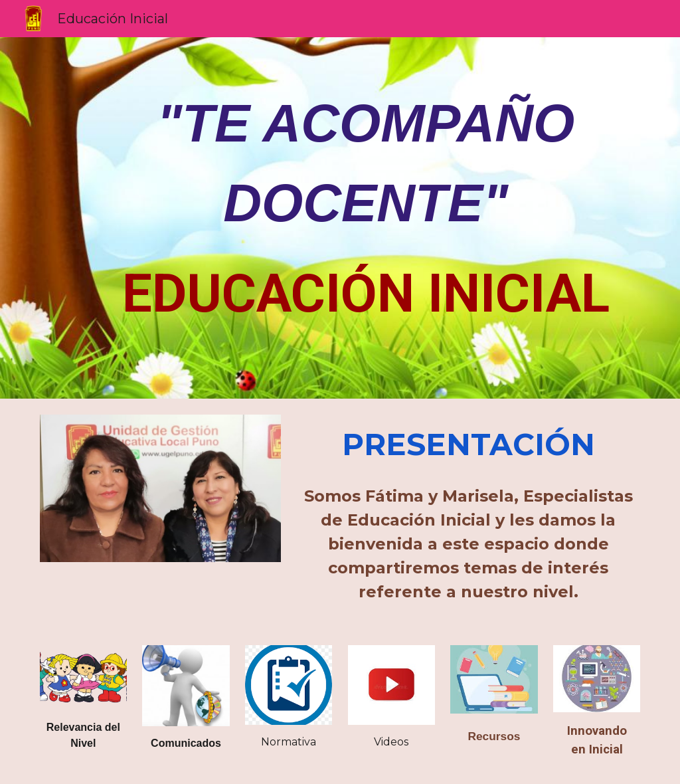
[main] (366, 209)
